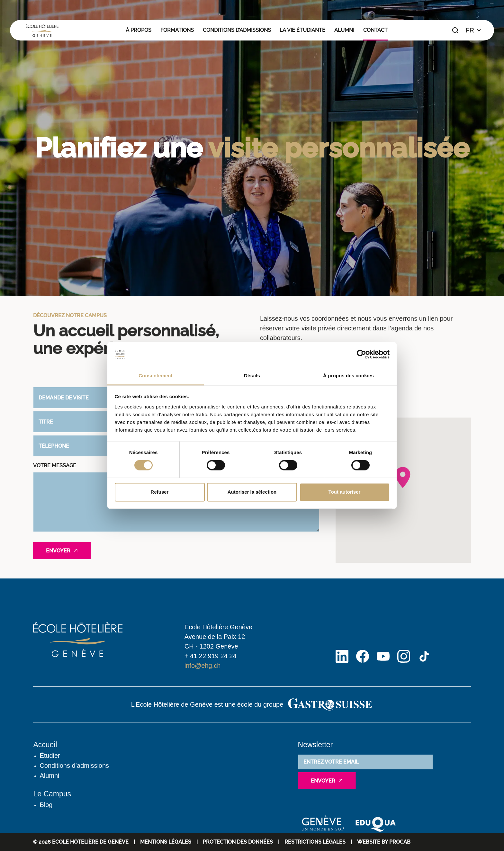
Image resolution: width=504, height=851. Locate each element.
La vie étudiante (302, 30)
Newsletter (315, 745)
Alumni (344, 30)
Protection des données (238, 842)
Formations (177, 30)
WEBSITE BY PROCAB (384, 842)
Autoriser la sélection (252, 492)
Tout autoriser (345, 492)
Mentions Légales (166, 842)
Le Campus (52, 794)
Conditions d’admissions (237, 30)
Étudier (50, 756)
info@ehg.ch (203, 666)
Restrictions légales (315, 842)
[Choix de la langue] (474, 30)
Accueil (45, 745)
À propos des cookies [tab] (348, 376)
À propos (139, 30)
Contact (375, 30)
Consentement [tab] (155, 376)
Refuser (160, 492)
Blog (46, 805)
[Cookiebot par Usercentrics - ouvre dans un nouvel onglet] (361, 354)
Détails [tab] (252, 376)
